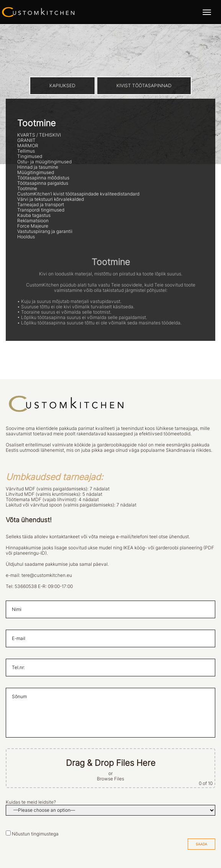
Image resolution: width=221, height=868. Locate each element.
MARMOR (28, 146)
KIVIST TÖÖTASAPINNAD (144, 86)
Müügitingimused (36, 173)
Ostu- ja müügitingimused (44, 162)
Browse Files (110, 779)
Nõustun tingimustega (35, 834)
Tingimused (30, 156)
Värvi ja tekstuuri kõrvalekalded (51, 199)
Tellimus (26, 151)
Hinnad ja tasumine (38, 167)
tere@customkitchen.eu (47, 575)
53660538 (26, 586)
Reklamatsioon (33, 221)
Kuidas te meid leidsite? (31, 802)
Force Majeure (33, 226)
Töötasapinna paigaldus (43, 183)
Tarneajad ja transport (41, 205)
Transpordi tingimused (41, 210)
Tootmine (27, 189)
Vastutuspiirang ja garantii (45, 231)
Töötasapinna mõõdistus (43, 178)
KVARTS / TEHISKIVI (39, 135)
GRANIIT (26, 140)
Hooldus (26, 237)
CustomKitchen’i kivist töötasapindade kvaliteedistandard (78, 194)
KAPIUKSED (62, 86)
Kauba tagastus (34, 215)
